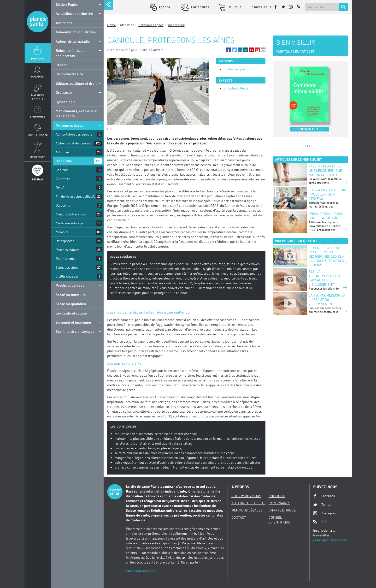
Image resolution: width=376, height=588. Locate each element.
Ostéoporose (65, 241)
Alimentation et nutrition (76, 32)
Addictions (64, 23)
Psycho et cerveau (70, 285)
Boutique (234, 7)
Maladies (38, 76)
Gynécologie (65, 102)
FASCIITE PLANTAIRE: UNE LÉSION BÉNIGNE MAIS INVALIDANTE (325, 170)
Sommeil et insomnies (74, 322)
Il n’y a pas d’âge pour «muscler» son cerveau (327, 194)
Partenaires (200, 7)
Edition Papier (67, 4)
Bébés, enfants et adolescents (70, 53)
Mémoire (62, 232)
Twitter (323, 505)
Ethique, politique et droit (76, 83)
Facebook (324, 496)
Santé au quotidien (71, 304)
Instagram (325, 513)
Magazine (38, 58)
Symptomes (38, 116)
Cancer (61, 65)
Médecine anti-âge (69, 223)
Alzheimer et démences (73, 143)
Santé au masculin (71, 295)
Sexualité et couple (71, 313)
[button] (229, 50)
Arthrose (62, 152)
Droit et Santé (38, 134)
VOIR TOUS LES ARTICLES (295, 51)
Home (112, 25)
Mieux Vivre (38, 157)
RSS (320, 522)
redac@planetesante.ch (330, 540)
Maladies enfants (38, 97)
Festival (38, 179)
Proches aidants (68, 250)
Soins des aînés (67, 267)
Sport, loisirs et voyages (75, 331)
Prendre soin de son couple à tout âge (326, 216)
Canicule (62, 170)
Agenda (164, 7)
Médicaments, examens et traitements (77, 113)
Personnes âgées (69, 125)
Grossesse (64, 92)
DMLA (60, 187)
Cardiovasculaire (69, 74)
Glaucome (63, 205)
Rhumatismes (66, 258)
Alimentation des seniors (74, 134)
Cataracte (63, 179)
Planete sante (38, 22)
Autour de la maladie (73, 41)
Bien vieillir (64, 161)
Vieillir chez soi (67, 276)
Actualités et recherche (74, 13)
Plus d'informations (141, 571)
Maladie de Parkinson (72, 214)
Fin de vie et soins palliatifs (76, 196)
